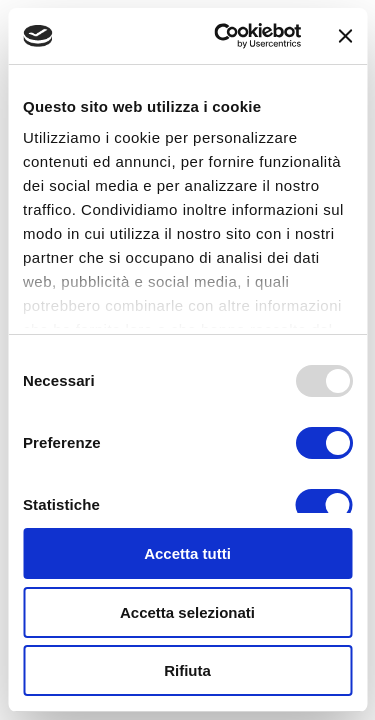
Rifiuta (187, 670)
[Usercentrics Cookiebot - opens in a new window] (223, 36)
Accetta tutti (187, 553)
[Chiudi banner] (345, 36)
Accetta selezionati (187, 612)
